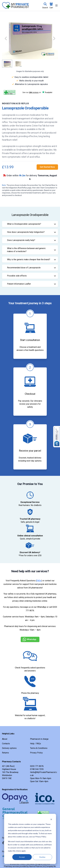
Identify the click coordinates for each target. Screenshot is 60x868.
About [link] (5, 739)
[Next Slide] (54, 38)
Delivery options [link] (9, 748)
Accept (22, 857)
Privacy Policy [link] (36, 753)
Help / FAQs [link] (35, 744)
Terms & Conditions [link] (39, 748)
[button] (30, 38)
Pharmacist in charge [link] (39, 739)
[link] (47, 167)
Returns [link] (5, 753)
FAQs (39, 581)
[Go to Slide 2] (18, 64)
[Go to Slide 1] (7, 64)
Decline (42, 857)
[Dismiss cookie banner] (51, 819)
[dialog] (30, 839)
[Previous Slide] (6, 38)
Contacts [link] (6, 744)
